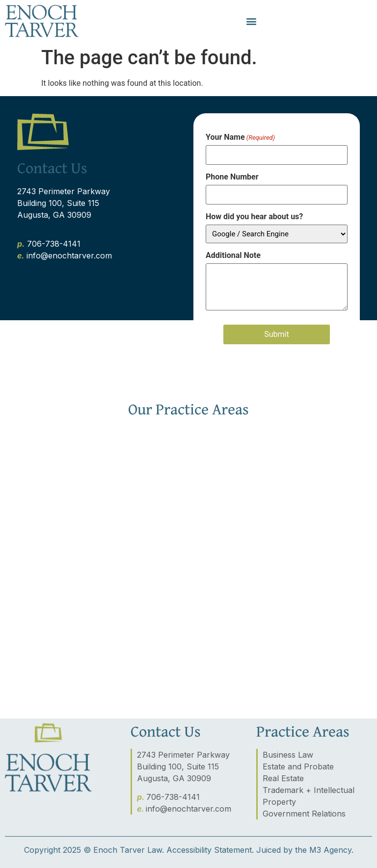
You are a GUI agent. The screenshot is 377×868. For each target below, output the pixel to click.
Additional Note (233, 255)
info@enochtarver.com (188, 809)
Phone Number (232, 177)
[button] (251, 21)
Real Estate (283, 778)
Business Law (288, 755)
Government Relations (304, 814)
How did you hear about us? (254, 217)
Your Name (240, 137)
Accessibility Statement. (210, 850)
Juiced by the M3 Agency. (305, 850)
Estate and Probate (298, 766)
